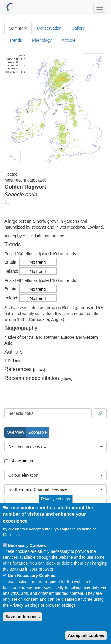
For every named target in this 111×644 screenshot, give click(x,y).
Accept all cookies (86, 635)
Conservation (49, 28)
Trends (16, 40)
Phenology (42, 40)
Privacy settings (55, 499)
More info (11, 535)
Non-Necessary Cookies (31, 576)
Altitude (69, 40)
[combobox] (48, 413)
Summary (18, 28)
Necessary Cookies (27, 545)
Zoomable (38, 432)
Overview (15, 432)
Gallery (78, 28)
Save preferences (22, 617)
